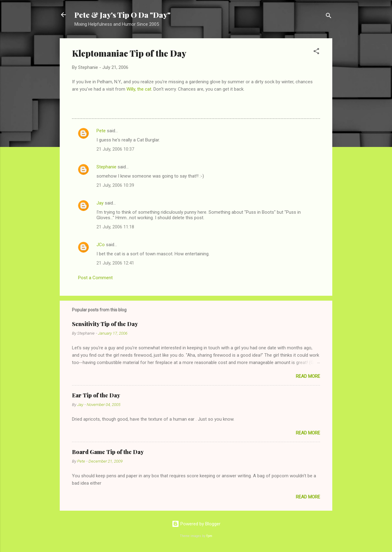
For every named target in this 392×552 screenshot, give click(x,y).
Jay (100, 203)
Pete (101, 131)
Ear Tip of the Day (96, 395)
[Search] (329, 17)
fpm (209, 536)
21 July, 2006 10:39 (115, 185)
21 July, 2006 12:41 (115, 263)
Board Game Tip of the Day (108, 452)
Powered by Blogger (196, 524)
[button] (316, 52)
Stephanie (106, 167)
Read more (308, 376)
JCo (101, 245)
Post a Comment (95, 278)
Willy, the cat (139, 89)
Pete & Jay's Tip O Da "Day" (123, 15)
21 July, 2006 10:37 (115, 149)
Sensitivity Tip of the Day (105, 324)
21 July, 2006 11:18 (115, 227)
